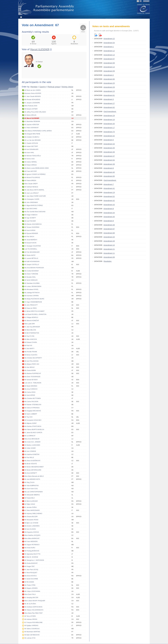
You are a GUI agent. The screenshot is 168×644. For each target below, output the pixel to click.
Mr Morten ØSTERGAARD (33, 470)
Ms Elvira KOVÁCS (31, 576)
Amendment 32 (109, 136)
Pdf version (100, 35)
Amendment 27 (109, 103)
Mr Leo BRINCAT (30, 436)
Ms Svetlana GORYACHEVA (33, 607)
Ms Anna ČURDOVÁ (31, 389)
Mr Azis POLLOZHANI (31, 361)
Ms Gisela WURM (30, 370)
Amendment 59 (109, 71)
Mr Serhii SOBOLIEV (31, 280)
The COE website (143, 9)
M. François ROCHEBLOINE (33, 622)
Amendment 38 (109, 164)
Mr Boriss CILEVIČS (31, 355)
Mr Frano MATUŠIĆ (31, 171)
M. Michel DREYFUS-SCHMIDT (35, 311)
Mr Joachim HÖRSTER (32, 125)
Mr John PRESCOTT (31, 305)
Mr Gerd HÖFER (30, 395)
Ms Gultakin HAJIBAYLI (32, 137)
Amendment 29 (109, 116)
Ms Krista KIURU (30, 548)
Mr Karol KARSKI (30, 230)
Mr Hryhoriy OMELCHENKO (33, 514)
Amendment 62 (109, 107)
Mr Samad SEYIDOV (31, 380)
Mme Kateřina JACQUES (32, 535)
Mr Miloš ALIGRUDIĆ (31, 501)
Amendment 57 (109, 59)
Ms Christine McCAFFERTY (33, 358)
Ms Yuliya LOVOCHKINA (32, 591)
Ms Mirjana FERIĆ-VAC (32, 364)
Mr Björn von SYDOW (31, 523)
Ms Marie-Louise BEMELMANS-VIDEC (37, 168)
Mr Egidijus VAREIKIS (31, 626)
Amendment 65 (109, 176)
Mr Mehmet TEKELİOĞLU (33, 156)
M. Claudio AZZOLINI (31, 143)
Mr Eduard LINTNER (31, 109)
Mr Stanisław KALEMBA (32, 283)
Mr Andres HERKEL (31, 162)
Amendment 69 (109, 257)
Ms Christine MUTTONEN (33, 398)
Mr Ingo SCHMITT (30, 218)
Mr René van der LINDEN (33, 90)
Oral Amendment (110, 112)
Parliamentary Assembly (47, 8)
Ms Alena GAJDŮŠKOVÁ (32, 461)
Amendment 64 (109, 160)
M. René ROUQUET (31, 573)
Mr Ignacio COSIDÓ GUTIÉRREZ (35, 174)
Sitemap (20, 1)
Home (21, 17)
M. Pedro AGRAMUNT (32, 128)
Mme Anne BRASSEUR (32, 439)
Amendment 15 (109, 91)
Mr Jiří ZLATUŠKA (30, 604)
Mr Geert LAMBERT (31, 414)
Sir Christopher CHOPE (32, 199)
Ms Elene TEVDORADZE (32, 377)
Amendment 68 (109, 233)
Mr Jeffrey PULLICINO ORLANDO (35, 112)
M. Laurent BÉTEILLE (31, 258)
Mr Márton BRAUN (30, 115)
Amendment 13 (109, 55)
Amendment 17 (109, 128)
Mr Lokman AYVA (30, 638)
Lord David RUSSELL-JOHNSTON (35, 314)
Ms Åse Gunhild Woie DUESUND (35, 212)
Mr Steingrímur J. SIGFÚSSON (34, 560)
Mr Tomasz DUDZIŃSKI (32, 227)
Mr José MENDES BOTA (32, 479)
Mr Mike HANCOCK (31, 339)
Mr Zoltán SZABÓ (30, 448)
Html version (96, 35)
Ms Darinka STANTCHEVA (33, 426)
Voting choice (67, 87)
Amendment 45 (109, 217)
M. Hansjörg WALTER (31, 598)
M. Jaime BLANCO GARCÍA (33, 433)
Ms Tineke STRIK (30, 585)
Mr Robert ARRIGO (31, 165)
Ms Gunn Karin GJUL (31, 489)
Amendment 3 (109, 99)
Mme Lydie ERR (30, 324)
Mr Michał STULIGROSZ (32, 177)
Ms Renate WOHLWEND (32, 100)
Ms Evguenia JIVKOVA (32, 532)
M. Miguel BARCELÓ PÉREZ (34, 205)
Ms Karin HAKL (29, 153)
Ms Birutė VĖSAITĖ (31, 464)
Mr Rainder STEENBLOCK (33, 405)
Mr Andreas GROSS (31, 619)
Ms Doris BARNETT (31, 473)
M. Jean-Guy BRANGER (32, 327)
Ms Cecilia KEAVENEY (32, 271)
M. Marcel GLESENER (32, 118)
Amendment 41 (109, 188)
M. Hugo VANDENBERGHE (33, 302)
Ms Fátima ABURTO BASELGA (34, 430)
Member (34, 87)
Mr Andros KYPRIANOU (32, 408)
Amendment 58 (109, 63)
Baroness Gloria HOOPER (33, 93)
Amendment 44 (109, 213)
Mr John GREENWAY (31, 202)
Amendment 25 (109, 83)
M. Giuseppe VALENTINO (33, 246)
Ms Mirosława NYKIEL (31, 289)
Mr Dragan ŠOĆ (30, 566)
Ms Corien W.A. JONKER (32, 442)
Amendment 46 (109, 225)
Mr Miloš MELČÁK (30, 330)
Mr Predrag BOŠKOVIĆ (32, 551)
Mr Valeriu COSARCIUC (32, 629)
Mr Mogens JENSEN (31, 588)
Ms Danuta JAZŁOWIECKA (33, 224)
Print (83, 32)
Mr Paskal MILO (30, 498)
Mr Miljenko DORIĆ (31, 423)
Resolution (108, 261)
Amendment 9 (109, 221)
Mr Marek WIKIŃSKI (31, 386)
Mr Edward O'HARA (31, 342)
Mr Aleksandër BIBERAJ (32, 495)
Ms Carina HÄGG (30, 392)
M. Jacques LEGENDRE (32, 103)
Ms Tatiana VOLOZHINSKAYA (34, 610)
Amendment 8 (109, 209)
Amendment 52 (109, 196)
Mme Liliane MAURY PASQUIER (35, 601)
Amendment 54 (109, 43)
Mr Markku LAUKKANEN (32, 445)
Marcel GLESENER (40, 49)
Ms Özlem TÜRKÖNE (31, 274)
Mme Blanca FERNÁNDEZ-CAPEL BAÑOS (38, 131)
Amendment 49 (109, 241)
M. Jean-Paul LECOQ (31, 570)
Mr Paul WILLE (29, 457)
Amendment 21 (109, 249)
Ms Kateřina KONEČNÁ (32, 454)
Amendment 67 (109, 229)
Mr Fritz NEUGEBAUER (32, 252)
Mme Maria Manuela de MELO (34, 476)
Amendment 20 (109, 237)
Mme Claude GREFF (31, 184)
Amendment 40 (109, 172)
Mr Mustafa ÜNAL (30, 277)
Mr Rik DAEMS (29, 582)
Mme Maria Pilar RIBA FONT (34, 613)
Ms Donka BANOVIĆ (31, 563)
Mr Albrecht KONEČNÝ (32, 321)
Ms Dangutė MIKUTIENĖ (32, 134)
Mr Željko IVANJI (30, 504)
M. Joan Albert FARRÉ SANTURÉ (35, 196)
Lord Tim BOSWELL (31, 249)
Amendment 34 (109, 144)
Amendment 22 (109, 39)
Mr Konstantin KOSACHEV (33, 420)
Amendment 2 (109, 75)
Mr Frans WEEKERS (31, 542)
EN (138, 1)
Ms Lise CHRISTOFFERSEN (34, 492)
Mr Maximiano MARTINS (32, 632)
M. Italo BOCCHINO (31, 209)
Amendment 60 (109, 79)
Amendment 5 (109, 140)
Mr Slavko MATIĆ (30, 255)
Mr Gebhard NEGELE (31, 187)
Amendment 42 (109, 201)
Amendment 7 (109, 184)
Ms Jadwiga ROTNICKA (32, 293)
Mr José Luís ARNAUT (32, 193)
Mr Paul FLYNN (29, 336)
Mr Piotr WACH (29, 237)
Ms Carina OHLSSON (31, 402)
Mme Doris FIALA (30, 594)
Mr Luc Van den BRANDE (33, 140)
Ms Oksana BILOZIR (31, 517)
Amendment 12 (109, 51)
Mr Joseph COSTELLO (32, 265)
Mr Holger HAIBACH (31, 215)
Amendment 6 (109, 168)
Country (43, 87)
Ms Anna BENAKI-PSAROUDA (34, 268)
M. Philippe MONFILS (31, 317)
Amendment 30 (109, 124)
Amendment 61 (109, 95)
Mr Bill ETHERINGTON (32, 333)
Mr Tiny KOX (29, 417)
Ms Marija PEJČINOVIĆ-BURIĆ (34, 299)
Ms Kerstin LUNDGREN (32, 526)
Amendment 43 (109, 205)
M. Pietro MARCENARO (32, 510)
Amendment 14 (109, 67)
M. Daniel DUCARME (31, 579)
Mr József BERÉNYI (31, 240)
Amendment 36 (109, 152)
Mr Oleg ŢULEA (30, 482)
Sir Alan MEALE (30, 367)
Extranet (146, 1)
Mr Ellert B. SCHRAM (31, 557)
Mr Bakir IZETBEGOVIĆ (32, 635)
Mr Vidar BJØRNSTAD (32, 486)
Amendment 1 (109, 47)
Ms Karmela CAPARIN (32, 296)
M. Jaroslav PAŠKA (31, 507)
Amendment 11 (109, 253)
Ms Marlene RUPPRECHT (33, 373)
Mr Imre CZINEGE (30, 451)
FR (141, 1)
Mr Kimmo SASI (30, 159)
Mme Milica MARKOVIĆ (32, 538)
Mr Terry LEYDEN (30, 616)
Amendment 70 (109, 132)
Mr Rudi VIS (28, 346)
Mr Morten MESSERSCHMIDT (34, 467)
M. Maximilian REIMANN (32, 121)
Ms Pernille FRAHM (31, 352)
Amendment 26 (109, 87)
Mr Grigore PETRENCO (32, 545)
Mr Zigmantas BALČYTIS (32, 554)
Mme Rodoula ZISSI (31, 106)
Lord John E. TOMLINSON (33, 383)
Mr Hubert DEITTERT (31, 146)
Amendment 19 (109, 192)
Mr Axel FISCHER (30, 221)
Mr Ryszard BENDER (31, 233)
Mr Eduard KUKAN (30, 243)
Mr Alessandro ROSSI (31, 520)
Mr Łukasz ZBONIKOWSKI (33, 286)
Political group (54, 87)
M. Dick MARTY (30, 349)
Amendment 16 (109, 120)
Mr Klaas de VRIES (31, 308)
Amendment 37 (109, 156)
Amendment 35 (109, 148)
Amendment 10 (109, 245)
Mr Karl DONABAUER (31, 149)
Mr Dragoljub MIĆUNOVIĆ (33, 411)
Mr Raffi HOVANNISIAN (32, 262)
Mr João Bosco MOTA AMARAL (34, 190)
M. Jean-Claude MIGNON (33, 96)
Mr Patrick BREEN (30, 181)
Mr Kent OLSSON (30, 529)
